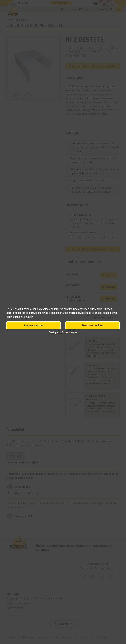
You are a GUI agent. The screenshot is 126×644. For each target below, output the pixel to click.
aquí (100, 313)
